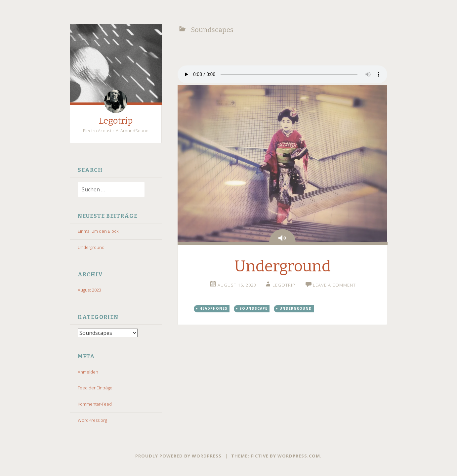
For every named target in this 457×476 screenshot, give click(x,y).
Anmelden (88, 372)
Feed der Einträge (95, 388)
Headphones (213, 308)
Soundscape (253, 308)
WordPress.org (92, 420)
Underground (91, 247)
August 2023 (89, 290)
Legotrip (116, 121)
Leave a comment (334, 285)
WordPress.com (299, 456)
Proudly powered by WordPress (178, 456)
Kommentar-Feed (95, 404)
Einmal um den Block (98, 231)
